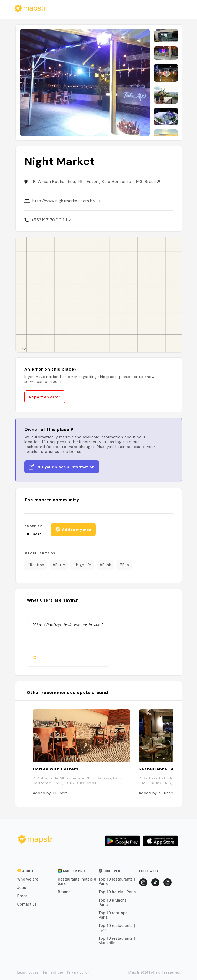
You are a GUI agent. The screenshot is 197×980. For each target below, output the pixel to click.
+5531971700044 (51, 220)
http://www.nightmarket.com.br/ (66, 201)
